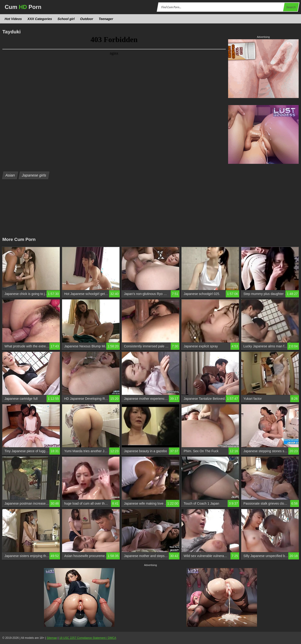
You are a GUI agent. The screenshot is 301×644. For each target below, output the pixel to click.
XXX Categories (40, 19)
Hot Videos (13, 19)
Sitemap (52, 638)
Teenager (106, 19)
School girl (66, 19)
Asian (10, 175)
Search (291, 7)
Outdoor (87, 19)
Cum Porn (23, 7)
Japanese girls (34, 175)
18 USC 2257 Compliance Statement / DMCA (88, 638)
